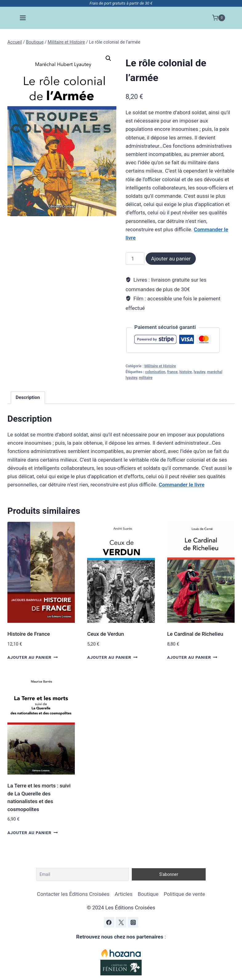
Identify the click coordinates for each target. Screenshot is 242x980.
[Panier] (219, 18)
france (172, 372)
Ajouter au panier (171, 259)
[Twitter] (121, 922)
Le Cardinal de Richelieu (195, 634)
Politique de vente (184, 894)
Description (28, 397)
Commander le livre (181, 485)
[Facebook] (109, 922)
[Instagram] (133, 922)
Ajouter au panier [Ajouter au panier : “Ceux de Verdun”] (112, 657)
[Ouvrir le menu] (23, 18)
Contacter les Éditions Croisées (73, 894)
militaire (146, 378)
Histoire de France (29, 634)
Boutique (148, 894)
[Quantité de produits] (135, 259)
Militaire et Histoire (160, 366)
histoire (186, 372)
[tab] (28, 398)
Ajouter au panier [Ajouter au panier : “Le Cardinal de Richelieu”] (192, 657)
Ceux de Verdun (105, 634)
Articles (123, 894)
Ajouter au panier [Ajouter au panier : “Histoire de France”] (32, 657)
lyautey (200, 372)
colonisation (155, 372)
